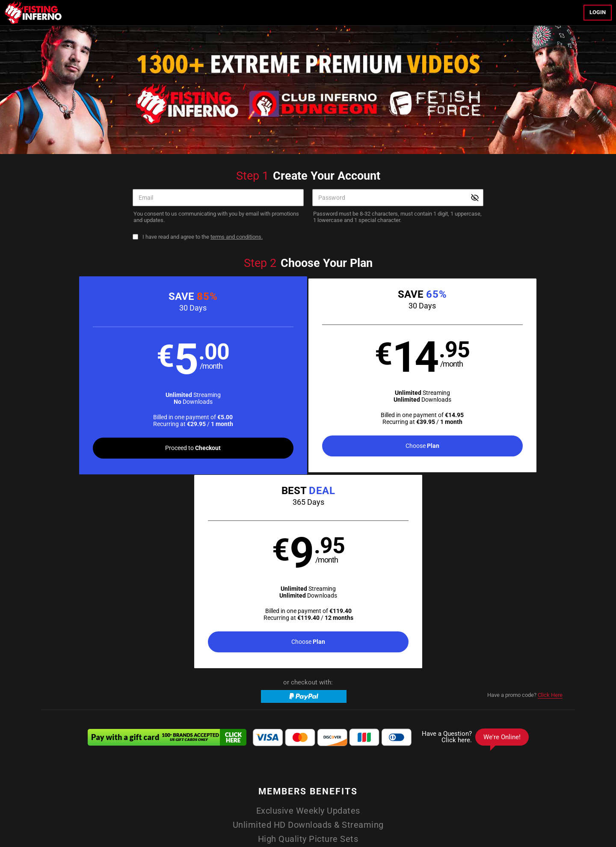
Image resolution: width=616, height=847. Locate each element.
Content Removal (482, 807)
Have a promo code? (525, 503)
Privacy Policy (204, 785)
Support (318, 785)
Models (295, 764)
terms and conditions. (237, 237)
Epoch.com (153, 807)
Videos (236, 764)
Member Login (364, 764)
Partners (405, 764)
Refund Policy (242, 785)
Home (209, 764)
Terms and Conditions (158, 785)
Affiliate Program (283, 785)
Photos (324, 764)
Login (598, 12)
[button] (174, 376)
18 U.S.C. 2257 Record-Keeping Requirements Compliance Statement (409, 785)
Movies (265, 764)
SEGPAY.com (371, 807)
